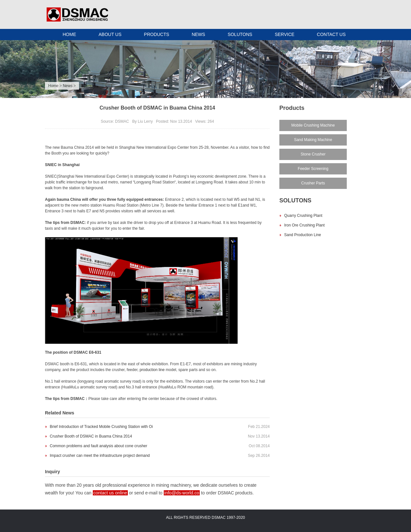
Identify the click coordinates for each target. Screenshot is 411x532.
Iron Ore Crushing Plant (304, 225)
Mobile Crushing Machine (313, 125)
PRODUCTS (157, 34)
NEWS (198, 34)
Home (53, 86)
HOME (69, 34)
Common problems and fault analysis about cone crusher (99, 446)
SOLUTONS (240, 34)
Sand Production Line (303, 235)
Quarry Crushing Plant (303, 216)
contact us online (110, 493)
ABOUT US (110, 34)
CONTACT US (331, 34)
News (68, 86)
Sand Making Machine (313, 140)
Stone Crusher (313, 154)
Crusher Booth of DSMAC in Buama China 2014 (91, 436)
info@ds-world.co (182, 493)
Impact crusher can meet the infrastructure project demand (100, 456)
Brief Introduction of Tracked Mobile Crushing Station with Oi (101, 427)
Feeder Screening (313, 169)
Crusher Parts (313, 183)
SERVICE (285, 34)
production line (152, 370)
